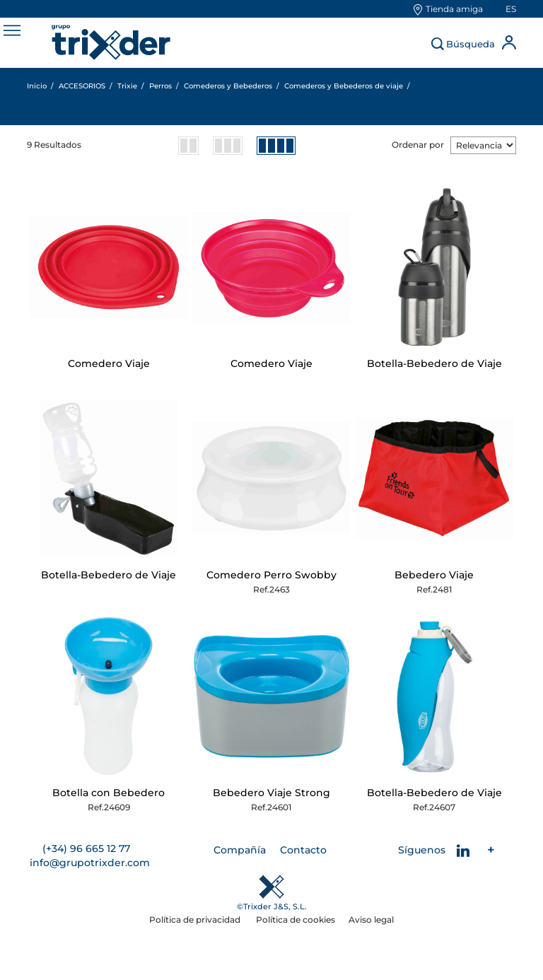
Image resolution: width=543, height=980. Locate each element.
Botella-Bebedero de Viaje (434, 363)
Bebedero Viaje (434, 575)
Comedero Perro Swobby (271, 575)
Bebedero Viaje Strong (271, 793)
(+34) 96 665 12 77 (86, 848)
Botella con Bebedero (109, 793)
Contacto (303, 850)
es (511, 9)
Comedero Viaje (109, 363)
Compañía (240, 850)
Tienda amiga (454, 9)
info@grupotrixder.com (90, 863)
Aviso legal (371, 920)
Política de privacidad (196, 920)
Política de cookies (296, 920)
